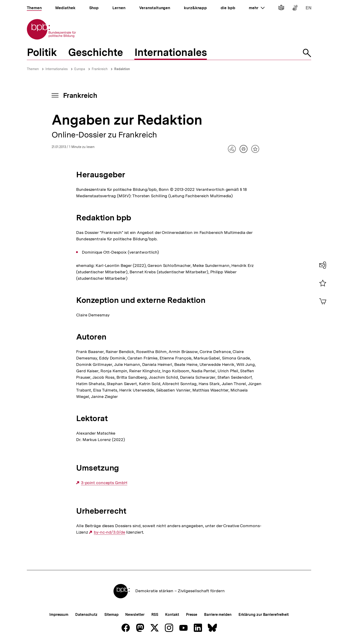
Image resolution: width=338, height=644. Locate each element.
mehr (257, 8)
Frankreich (100, 69)
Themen (33, 69)
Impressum (59, 615)
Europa (80, 69)
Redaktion (122, 69)
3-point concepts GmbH (104, 483)
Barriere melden (218, 615)
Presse (192, 615)
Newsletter (135, 615)
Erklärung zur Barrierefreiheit (264, 615)
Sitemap (111, 615)
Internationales (57, 69)
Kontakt (172, 615)
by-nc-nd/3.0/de (109, 532)
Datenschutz (86, 615)
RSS (155, 615)
